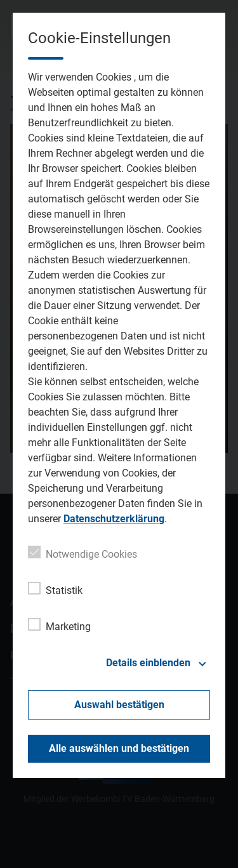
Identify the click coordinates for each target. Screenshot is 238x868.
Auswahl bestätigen (119, 705)
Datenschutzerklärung (114, 519)
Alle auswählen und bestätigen (119, 748)
